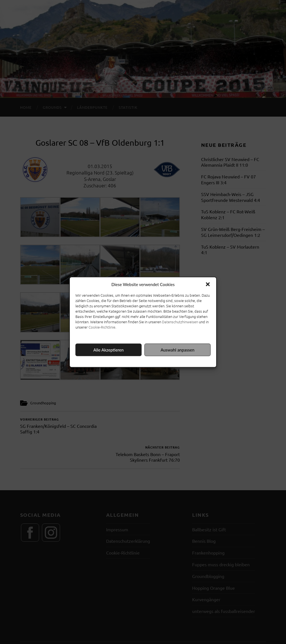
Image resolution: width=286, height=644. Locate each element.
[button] (208, 284)
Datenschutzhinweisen (180, 321)
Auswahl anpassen (177, 350)
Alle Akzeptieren (108, 350)
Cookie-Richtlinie (102, 327)
